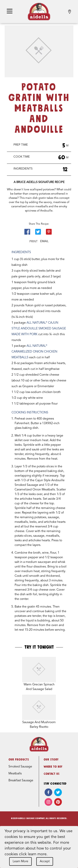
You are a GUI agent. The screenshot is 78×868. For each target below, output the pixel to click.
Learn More (20, 861)
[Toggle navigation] (10, 11)
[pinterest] (58, 802)
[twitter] (58, 792)
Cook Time (22, 157)
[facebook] (48, 792)
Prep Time (21, 145)
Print (34, 242)
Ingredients (23, 169)
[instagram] (48, 802)
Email (44, 241)
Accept (45, 861)
